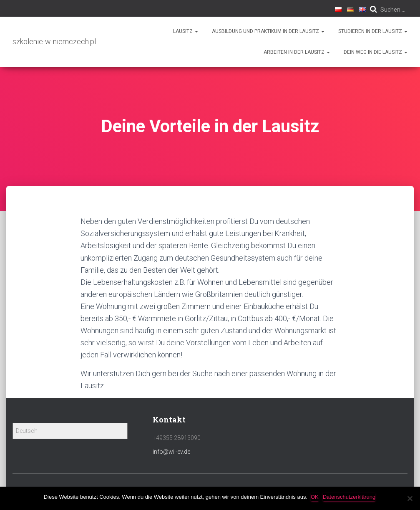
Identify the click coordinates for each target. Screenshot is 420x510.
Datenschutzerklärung (350, 497)
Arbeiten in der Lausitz (297, 52)
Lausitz (186, 31)
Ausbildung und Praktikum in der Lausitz (268, 31)
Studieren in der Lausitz (373, 31)
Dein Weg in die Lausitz (376, 52)
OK (316, 497)
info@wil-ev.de (171, 452)
